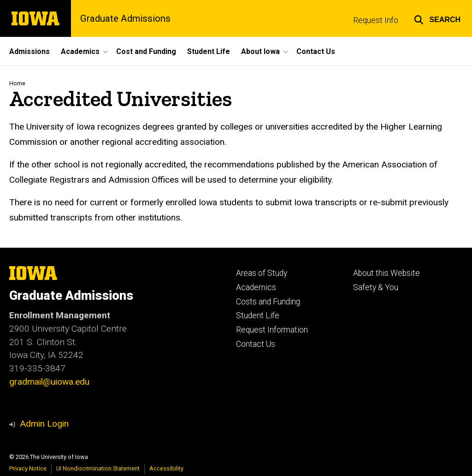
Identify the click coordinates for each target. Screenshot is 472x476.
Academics (256, 287)
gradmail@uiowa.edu (49, 382)
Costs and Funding (268, 302)
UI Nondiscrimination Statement (98, 468)
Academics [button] (80, 51)
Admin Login (44, 424)
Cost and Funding (146, 51)
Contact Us (316, 51)
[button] (437, 18)
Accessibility (166, 468)
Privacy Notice (28, 468)
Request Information (272, 330)
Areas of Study (262, 273)
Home (17, 83)
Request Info (376, 20)
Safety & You (376, 287)
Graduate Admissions (125, 18)
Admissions (29, 51)
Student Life (209, 51)
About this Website (386, 273)
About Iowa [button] (260, 51)
